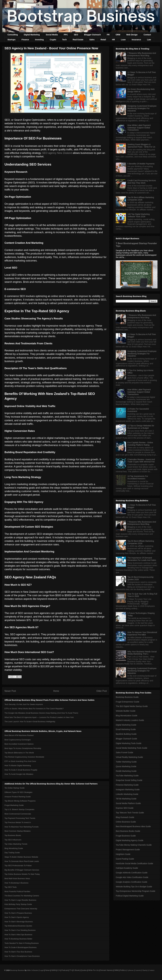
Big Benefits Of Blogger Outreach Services (22, 870)
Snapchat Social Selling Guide (129, 780)
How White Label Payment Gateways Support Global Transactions (139, 128)
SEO (76, 35)
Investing (39, 40)
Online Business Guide (126, 822)
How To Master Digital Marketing (18, 766)
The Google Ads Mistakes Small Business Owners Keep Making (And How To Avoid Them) (41, 713)
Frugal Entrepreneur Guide (128, 702)
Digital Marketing (32, 35)
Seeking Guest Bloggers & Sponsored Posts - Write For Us (141, 146)
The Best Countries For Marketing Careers (22, 896)
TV (71, 970)
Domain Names (106, 970)
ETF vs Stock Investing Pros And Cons (20, 761)
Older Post (102, 691)
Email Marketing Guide (126, 729)
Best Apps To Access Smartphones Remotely (23, 748)
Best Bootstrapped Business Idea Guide (133, 826)
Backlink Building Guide (126, 734)
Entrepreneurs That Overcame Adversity (21, 909)
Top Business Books (13, 835)
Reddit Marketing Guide (126, 771)
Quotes (84, 970)
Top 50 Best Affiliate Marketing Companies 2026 (141, 199)
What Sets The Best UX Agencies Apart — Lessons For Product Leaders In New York (39, 717)
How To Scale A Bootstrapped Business (20, 947)
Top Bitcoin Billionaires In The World (19, 753)
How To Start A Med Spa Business (18, 935)
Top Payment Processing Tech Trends (20, 818)
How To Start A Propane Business (18, 913)
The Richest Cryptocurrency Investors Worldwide (24, 757)
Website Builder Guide (126, 711)
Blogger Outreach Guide (126, 739)
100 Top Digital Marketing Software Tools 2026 (139, 215)
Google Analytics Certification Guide (132, 882)
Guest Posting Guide (125, 859)
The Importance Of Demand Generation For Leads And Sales (142, 559)
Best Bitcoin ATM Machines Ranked (19, 735)
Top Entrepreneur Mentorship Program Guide (136, 891)
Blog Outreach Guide (125, 817)
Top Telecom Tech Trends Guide (130, 813)
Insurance (136, 40)
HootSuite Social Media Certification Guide (134, 863)
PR (108, 35)
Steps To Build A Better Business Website (21, 857)
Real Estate (78, 40)
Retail (103, 40)
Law (149, 40)
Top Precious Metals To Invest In (18, 822)
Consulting (13, 35)
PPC (66, 35)
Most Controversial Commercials (18, 814)
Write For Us (93, 970)
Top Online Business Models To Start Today (22, 874)
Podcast (65, 970)
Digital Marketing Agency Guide (130, 840)
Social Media (52, 35)
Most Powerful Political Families (17, 891)
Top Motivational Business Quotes (18, 926)
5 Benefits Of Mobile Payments (141, 164)
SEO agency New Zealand (57, 153)
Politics (123, 970)
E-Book (76, 970)
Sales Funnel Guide (124, 752)
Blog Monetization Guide (127, 716)
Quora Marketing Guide (126, 766)
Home (56, 691)
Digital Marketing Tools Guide (129, 743)
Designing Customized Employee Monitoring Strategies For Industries (142, 108)
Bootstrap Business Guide (127, 697)
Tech (64, 40)
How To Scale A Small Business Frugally (21, 770)
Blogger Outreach (92, 35)
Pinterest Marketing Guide (127, 785)
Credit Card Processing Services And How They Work (142, 182)
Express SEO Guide (125, 808)
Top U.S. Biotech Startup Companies (19, 809)
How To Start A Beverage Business (19, 922)
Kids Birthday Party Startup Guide (18, 904)
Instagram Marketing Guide (128, 790)
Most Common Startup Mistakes (18, 831)
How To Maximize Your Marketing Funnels (22, 827)
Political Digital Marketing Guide (130, 896)
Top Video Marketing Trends (16, 844)
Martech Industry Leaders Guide (130, 720)
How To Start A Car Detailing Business (20, 930)
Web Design (132, 35)
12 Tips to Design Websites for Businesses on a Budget (141, 427)
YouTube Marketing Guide (127, 776)
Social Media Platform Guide (128, 803)
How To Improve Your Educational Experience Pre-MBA (142, 633)
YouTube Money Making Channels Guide (134, 845)
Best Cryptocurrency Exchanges (18, 740)
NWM (54, 970)
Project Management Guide (128, 850)
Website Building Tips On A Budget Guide (134, 887)
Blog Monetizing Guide (14, 848)
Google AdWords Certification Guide (132, 873)
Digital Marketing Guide (126, 725)
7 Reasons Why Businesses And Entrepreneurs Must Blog (142, 54)
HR (113, 40)
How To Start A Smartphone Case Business (22, 956)
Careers (138, 970)
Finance (25, 40)
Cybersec (130, 970)
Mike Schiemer (33, 970)
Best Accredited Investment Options (19, 744)
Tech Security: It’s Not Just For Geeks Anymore (24, 704)
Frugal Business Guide (126, 836)
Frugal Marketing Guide (14, 805)
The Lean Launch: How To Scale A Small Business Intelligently (30, 722)
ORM (118, 35)
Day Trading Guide (12, 853)
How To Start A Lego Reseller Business (20, 900)
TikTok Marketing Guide (126, 799)
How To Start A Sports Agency (17, 917)
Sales (92, 40)
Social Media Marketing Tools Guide (132, 748)
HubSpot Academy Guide (127, 868)
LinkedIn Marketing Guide (127, 794)
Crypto (53, 40)
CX (59, 970)
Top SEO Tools (11, 887)
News (48, 970)
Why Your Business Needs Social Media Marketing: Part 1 (142, 653)
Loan (123, 40)
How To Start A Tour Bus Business (18, 952)
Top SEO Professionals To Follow (18, 866)
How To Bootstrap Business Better (18, 939)
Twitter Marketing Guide (126, 762)
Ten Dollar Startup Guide (15, 788)
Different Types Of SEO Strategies (18, 792)
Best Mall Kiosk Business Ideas (17, 878)
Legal (42, 970)
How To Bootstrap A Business (16, 883)
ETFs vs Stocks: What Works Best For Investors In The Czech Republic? (34, 709)
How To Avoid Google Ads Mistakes (19, 774)
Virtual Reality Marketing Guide (129, 757)
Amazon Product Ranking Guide (18, 797)
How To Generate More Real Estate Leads (22, 861)
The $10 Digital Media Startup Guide (132, 706)
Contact (147, 35)
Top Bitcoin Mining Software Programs (20, 801)
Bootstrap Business (17, 970)
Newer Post (10, 691)
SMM (116, 970)
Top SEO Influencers (13, 840)
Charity (145, 970)
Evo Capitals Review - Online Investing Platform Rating (140, 444)
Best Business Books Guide (128, 831)
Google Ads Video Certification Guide (132, 877)
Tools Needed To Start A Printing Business (22, 943)
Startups (11, 40)
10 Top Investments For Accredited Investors (138, 477)
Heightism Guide (123, 854)
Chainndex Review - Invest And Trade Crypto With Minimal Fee (141, 461)
